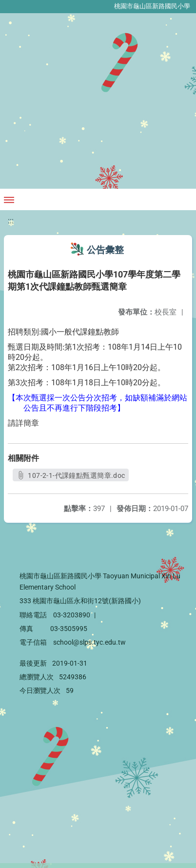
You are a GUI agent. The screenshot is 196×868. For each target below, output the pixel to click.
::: (11, 221)
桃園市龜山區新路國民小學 (152, 6)
